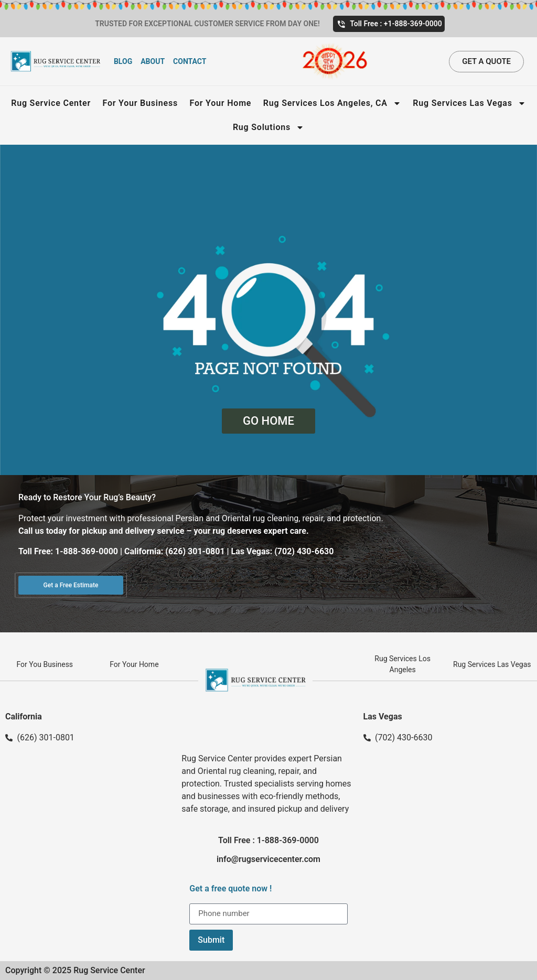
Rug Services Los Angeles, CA (332, 103)
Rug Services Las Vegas (469, 103)
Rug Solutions (268, 127)
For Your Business (140, 103)
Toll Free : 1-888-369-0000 (268, 840)
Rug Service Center (51, 103)
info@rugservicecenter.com (268, 859)
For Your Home (221, 103)
